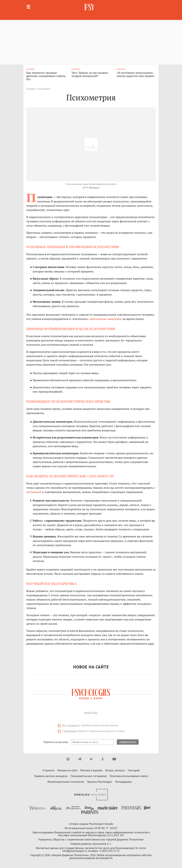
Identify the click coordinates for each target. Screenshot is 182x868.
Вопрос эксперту (115, 770)
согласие (72, 725)
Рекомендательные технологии (66, 782)
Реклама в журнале (91, 770)
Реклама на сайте (67, 770)
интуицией (34, 492)
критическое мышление (106, 319)
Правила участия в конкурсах (51, 776)
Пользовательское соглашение (89, 776)
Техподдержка (123, 782)
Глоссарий (31, 89)
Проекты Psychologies (100, 782)
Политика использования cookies (129, 776)
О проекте (49, 770)
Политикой (70, 731)
